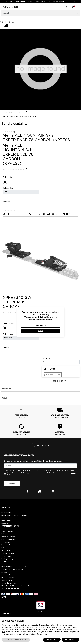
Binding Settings (8, 559)
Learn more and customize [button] (16, 639)
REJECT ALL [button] (52, 639)
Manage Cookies (8, 578)
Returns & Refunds (8, 540)
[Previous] (7, 2)
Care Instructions (8, 553)
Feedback (5, 524)
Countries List (41, 326)
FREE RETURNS (21, 415)
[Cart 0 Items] (74, 7)
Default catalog (8, 132)
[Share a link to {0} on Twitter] (62, 381)
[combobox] (38, 13)
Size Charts (6, 551)
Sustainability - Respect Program (14, 515)
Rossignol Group (8, 512)
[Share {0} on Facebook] (59, 381)
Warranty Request (8, 545)
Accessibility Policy (9, 583)
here (3, 632)
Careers (4, 518)
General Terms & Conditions (12, 569)
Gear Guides (6, 556)
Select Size (8, 188)
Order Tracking (7, 531)
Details (4, 398)
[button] (66, 381)
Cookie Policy (7, 575)
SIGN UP (12, 483)
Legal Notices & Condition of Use (14, 567)
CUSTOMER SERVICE (21, 432)
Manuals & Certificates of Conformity (16, 586)
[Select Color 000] (5, 182)
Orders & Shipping (8, 537)
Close (40, 331)
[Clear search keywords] (78, 13)
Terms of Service (64, 470)
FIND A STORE (43, 446)
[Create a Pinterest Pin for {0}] (55, 381)
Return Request (7, 534)
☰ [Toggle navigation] (78, 7)
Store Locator (7, 521)
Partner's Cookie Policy (29, 630)
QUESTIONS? (60, 432)
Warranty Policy (7, 580)
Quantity (46, 359)
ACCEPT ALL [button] (70, 639)
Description (6, 389)
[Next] (74, 2)
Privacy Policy (51, 470)
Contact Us (6, 542)
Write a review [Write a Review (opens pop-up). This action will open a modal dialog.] (30, 112)
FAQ (3, 548)
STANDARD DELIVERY (60, 415)
